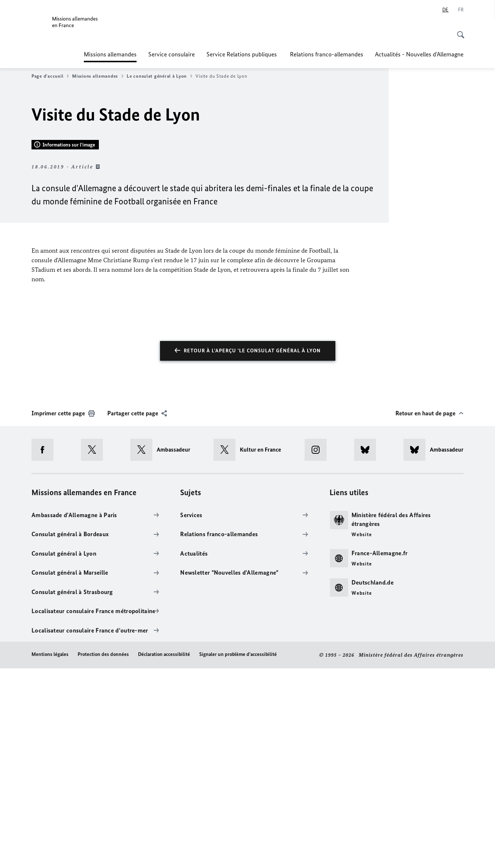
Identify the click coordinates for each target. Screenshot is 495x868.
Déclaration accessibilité (164, 854)
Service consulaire (172, 54)
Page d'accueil (50, 76)
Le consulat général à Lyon (159, 76)
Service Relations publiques (242, 54)
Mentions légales (50, 854)
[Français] (461, 10)
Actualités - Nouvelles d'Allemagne (419, 54)
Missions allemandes (110, 54)
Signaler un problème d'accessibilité (238, 854)
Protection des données (103, 854)
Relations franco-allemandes (327, 54)
